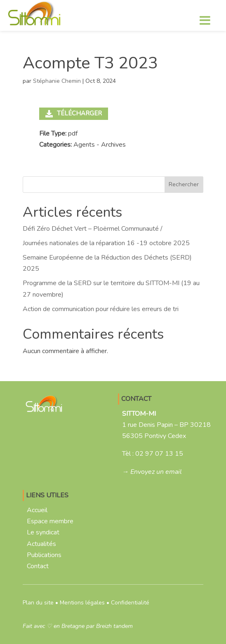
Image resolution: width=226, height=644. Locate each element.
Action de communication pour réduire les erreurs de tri (101, 309)
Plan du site (38, 603)
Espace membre (50, 521)
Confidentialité (130, 603)
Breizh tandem (114, 626)
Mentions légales (82, 603)
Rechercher (184, 184)
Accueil (37, 510)
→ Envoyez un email (152, 472)
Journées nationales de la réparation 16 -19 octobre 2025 (106, 243)
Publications (44, 555)
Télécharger (74, 113)
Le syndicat (43, 532)
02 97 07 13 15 (159, 454)
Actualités (41, 544)
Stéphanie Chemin (57, 81)
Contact (38, 566)
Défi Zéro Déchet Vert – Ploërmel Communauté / (93, 229)
